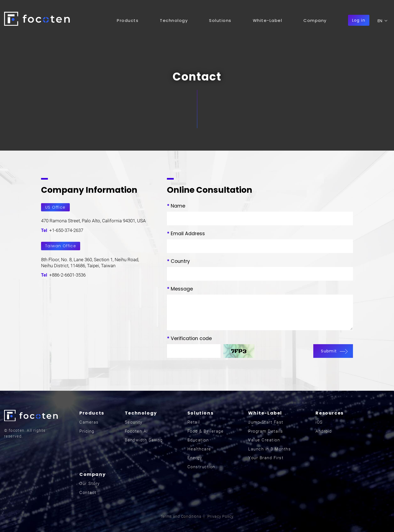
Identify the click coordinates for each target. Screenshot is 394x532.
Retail (194, 422)
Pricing (87, 431)
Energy (195, 458)
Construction (201, 467)
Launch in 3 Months (270, 449)
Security (134, 422)
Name (176, 206)
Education (198, 440)
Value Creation (264, 440)
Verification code (189, 338)
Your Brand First (266, 458)
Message (180, 289)
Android (324, 431)
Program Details (266, 431)
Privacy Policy (221, 516)
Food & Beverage (206, 431)
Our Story (90, 484)
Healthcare (199, 449)
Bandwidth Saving (144, 440)
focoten (37, 19)
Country (178, 261)
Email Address (186, 234)
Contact (88, 493)
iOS (319, 422)
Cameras (89, 422)
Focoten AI (136, 431)
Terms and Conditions (181, 516)
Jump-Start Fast (266, 422)
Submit (333, 351)
